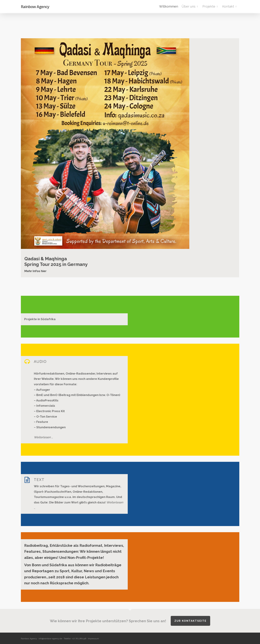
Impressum (93, 639)
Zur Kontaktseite (190, 621)
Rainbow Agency (35, 7)
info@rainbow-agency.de (50, 639)
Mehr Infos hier (35, 271)
